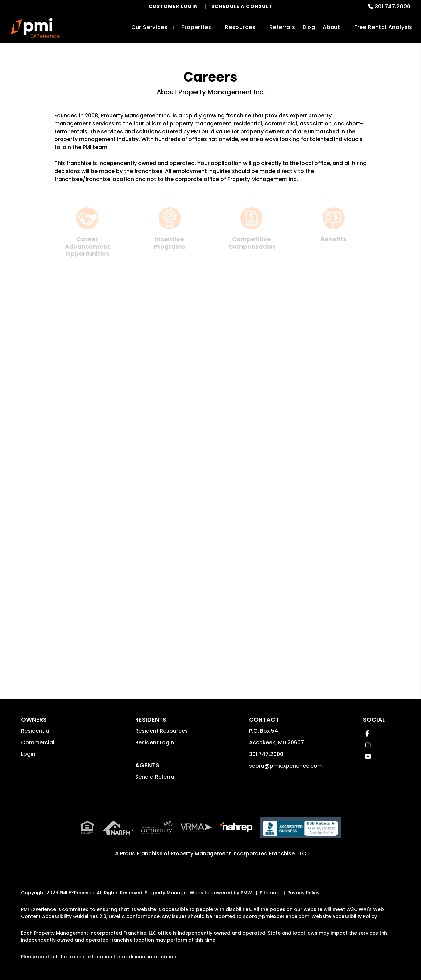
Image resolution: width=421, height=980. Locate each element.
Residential (36, 731)
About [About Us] (332, 27)
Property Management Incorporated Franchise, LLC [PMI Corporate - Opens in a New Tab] (238, 854)
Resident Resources (161, 731)
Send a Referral (155, 777)
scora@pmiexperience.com (286, 766)
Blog (309, 27)
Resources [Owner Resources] (240, 27)
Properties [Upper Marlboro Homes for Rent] (196, 27)
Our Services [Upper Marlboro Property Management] (149, 27)
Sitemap (270, 893)
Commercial (38, 742)
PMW (246, 893)
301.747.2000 (393, 6)
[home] (35, 28)
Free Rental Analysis (383, 27)
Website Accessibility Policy (344, 916)
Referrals (282, 27)
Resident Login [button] (155, 742)
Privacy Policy (304, 893)
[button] (367, 734)
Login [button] (28, 754)
